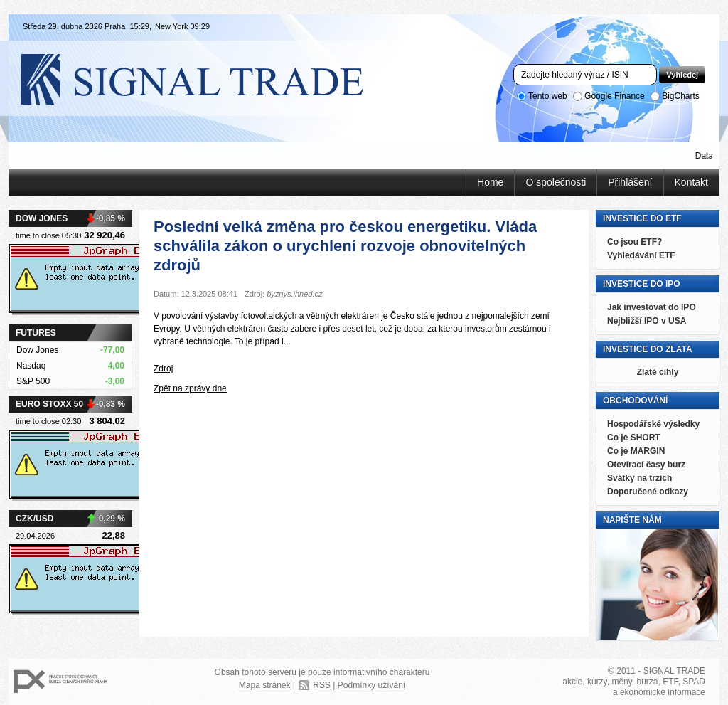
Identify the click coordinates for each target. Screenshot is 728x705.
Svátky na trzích (639, 478)
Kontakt (691, 182)
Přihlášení (630, 182)
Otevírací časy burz (646, 465)
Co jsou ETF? (635, 242)
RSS (322, 685)
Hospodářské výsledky (653, 424)
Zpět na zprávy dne (190, 388)
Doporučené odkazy (648, 492)
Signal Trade (204, 78)
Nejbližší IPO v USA (647, 321)
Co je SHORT (634, 438)
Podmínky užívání (371, 685)
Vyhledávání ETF (641, 255)
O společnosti (556, 182)
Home (490, 182)
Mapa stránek (265, 685)
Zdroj (163, 369)
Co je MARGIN (636, 451)
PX (60, 682)
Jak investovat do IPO (652, 307)
